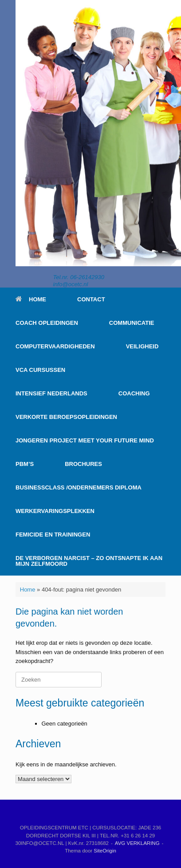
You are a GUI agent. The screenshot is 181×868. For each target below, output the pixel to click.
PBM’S (25, 464)
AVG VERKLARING (137, 843)
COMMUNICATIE (132, 323)
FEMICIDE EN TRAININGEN (53, 535)
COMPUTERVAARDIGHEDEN (55, 346)
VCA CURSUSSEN (40, 370)
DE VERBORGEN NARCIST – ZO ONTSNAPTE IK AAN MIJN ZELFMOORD (89, 561)
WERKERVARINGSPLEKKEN (55, 511)
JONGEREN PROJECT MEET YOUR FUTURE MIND (85, 440)
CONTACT (91, 299)
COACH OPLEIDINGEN (47, 323)
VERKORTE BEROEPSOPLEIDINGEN (66, 417)
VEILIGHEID (142, 346)
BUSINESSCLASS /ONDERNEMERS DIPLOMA (79, 487)
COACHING (134, 393)
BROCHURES (83, 464)
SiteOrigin (105, 851)
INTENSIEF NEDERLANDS (51, 393)
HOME (31, 299)
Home (28, 590)
